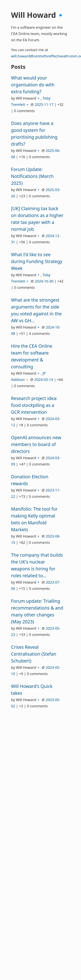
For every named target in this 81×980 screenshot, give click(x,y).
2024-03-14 (44, 379)
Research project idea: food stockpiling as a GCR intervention (34, 405)
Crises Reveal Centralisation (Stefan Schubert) (34, 654)
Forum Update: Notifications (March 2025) (32, 176)
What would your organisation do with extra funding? (33, 85)
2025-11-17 (44, 104)
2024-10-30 (44, 281)
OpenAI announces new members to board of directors (36, 444)
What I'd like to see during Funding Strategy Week (37, 261)
